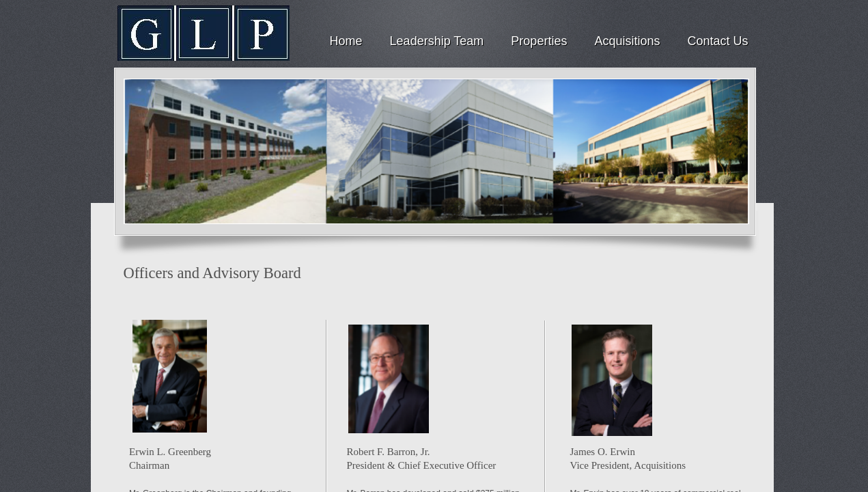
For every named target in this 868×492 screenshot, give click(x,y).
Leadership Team (437, 41)
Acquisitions (627, 41)
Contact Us (717, 41)
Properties (539, 41)
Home (346, 41)
